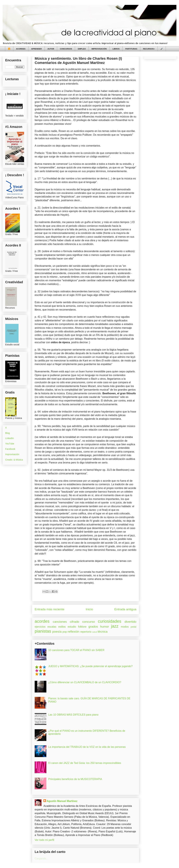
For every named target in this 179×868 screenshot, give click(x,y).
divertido (130, 622)
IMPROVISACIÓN (99, 49)
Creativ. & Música (14, 460)
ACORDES (21, 49)
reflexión (73, 632)
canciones (60, 622)
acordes (42, 621)
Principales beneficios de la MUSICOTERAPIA (75, 779)
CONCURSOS (66, 49)
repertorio (86, 632)
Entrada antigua (125, 609)
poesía (57, 632)
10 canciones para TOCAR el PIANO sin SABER (76, 650)
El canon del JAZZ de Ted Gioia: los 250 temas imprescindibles (85, 763)
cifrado (75, 622)
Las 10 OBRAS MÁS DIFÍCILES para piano (73, 715)
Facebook (10, 449)
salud (95, 632)
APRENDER (37, 49)
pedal (134, 627)
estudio (72, 627)
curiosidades (110, 621)
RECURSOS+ (149, 49)
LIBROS (116, 49)
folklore (82, 627)
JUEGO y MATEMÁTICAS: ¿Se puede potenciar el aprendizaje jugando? (90, 666)
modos (125, 627)
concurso (89, 622)
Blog (7, 433)
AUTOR (51, 49)
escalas (52, 627)
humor (104, 627)
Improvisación (12, 454)
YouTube (10, 444)
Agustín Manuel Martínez (62, 801)
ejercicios (40, 627)
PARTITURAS (131, 49)
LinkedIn (10, 438)
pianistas (43, 631)
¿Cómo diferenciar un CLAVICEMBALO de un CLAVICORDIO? (85, 682)
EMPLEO (82, 49)
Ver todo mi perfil (44, 840)
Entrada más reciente (49, 609)
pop (65, 632)
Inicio (89, 609)
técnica (103, 632)
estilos (62, 627)
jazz (115, 626)
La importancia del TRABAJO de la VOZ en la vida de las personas (87, 747)
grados (93, 627)
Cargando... (41, 858)
